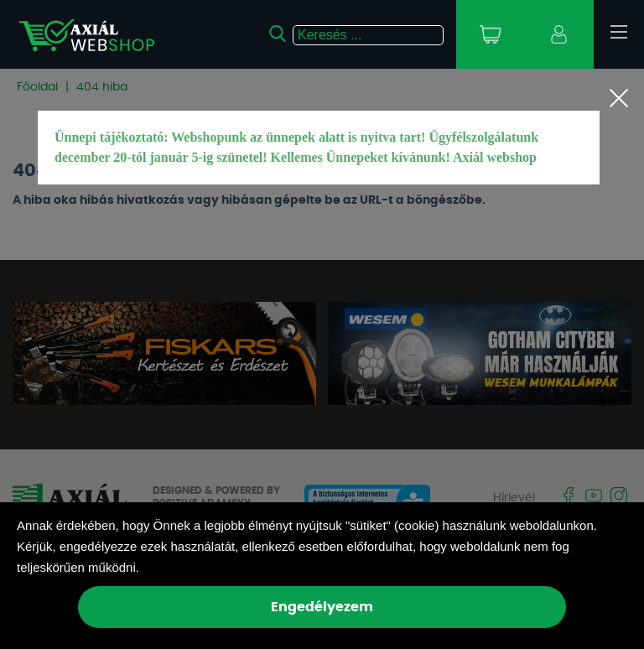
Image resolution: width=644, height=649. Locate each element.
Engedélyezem (322, 607)
